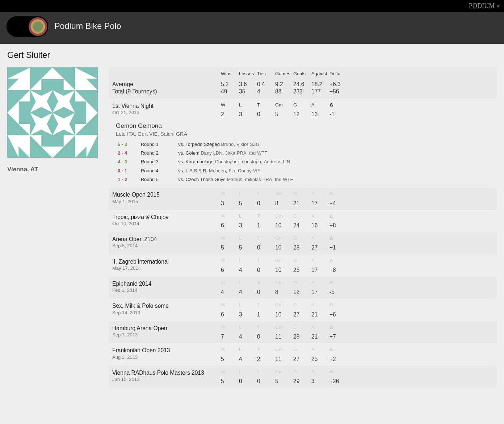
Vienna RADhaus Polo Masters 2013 (158, 373)
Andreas (273, 162)
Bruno (228, 144)
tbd (252, 153)
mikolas (253, 180)
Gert (143, 134)
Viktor (242, 144)
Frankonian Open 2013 (141, 350)
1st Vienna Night (133, 106)
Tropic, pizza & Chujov (140, 217)
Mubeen (217, 171)
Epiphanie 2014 (132, 284)
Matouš (234, 180)
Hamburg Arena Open (140, 328)
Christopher (227, 162)
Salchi (167, 134)
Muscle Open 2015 (136, 195)
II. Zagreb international (140, 262)
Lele (121, 134)
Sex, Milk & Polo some (140, 306)
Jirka (230, 153)
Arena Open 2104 (135, 239)
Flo (232, 171)
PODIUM (482, 6)
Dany (206, 153)
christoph (251, 162)
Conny (245, 171)
